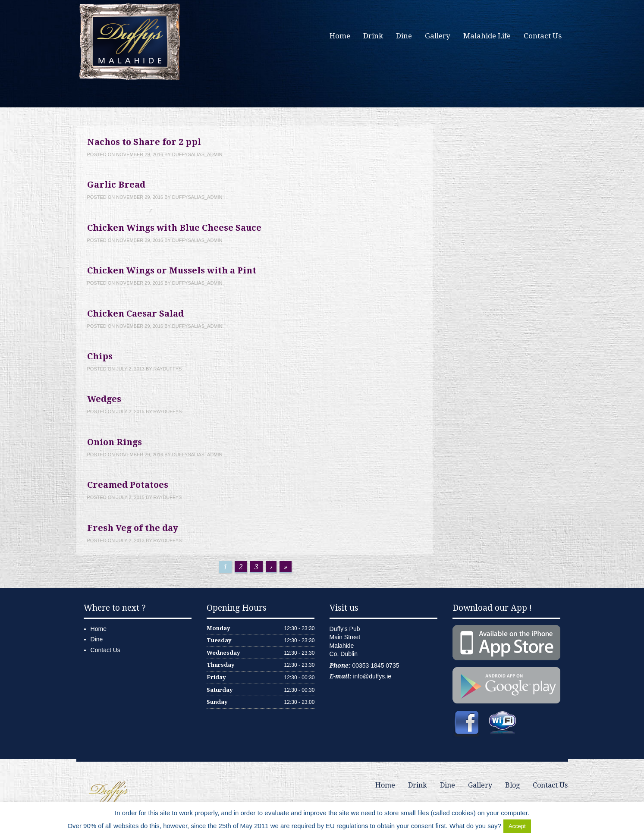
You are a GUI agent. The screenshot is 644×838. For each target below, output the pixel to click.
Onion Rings (115, 442)
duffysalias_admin (197, 154)
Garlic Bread (116, 185)
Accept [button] (517, 826)
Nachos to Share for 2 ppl (144, 142)
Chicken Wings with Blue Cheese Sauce (174, 228)
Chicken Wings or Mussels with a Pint (172, 270)
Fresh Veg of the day (133, 528)
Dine (404, 36)
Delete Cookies (555, 826)
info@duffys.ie (372, 676)
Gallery (438, 36)
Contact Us (543, 36)
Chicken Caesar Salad (135, 314)
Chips (100, 356)
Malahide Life (487, 36)
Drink (373, 36)
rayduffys (168, 369)
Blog (512, 785)
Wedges (104, 399)
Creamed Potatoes (128, 485)
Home (340, 36)
